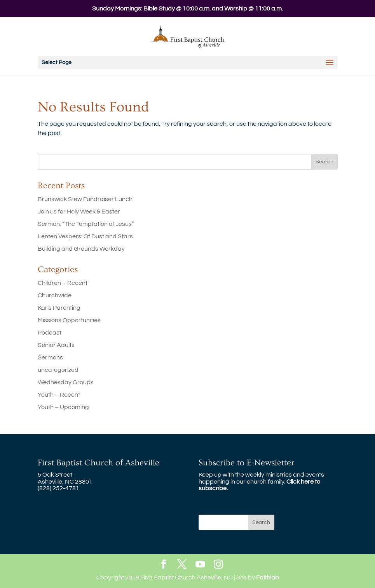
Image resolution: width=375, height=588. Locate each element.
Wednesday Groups (66, 382)
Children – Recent (63, 283)
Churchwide (55, 295)
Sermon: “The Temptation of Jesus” (86, 224)
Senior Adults (56, 345)
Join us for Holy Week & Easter (79, 212)
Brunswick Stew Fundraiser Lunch (85, 199)
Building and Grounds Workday (81, 249)
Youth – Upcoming (63, 407)
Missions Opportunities (69, 320)
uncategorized (58, 370)
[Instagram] (218, 565)
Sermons (50, 357)
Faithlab (268, 578)
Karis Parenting (59, 308)
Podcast (50, 333)
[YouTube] (200, 565)
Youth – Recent (59, 395)
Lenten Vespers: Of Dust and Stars (85, 236)
